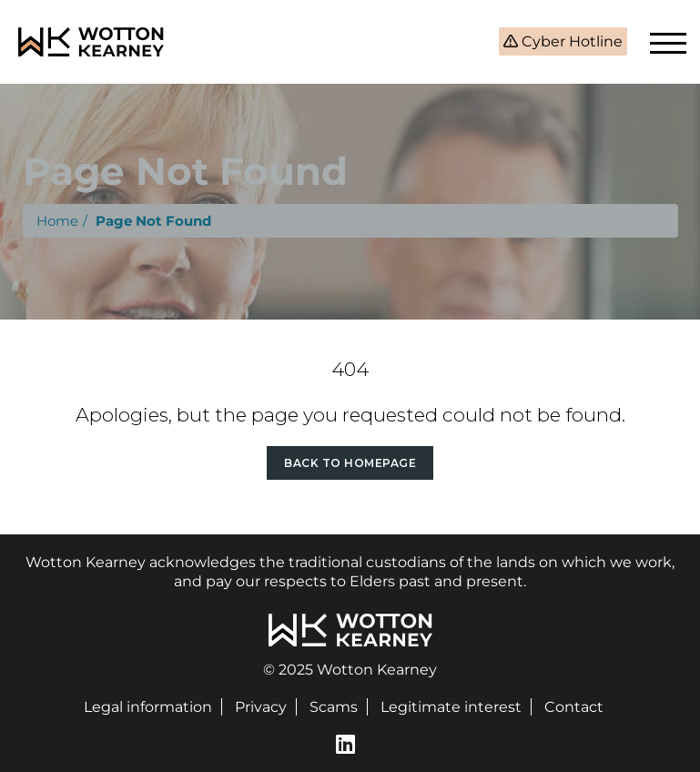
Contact (574, 707)
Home (57, 221)
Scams (334, 707)
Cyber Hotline (570, 41)
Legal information (148, 707)
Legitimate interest (451, 707)
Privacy (261, 707)
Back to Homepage (350, 463)
